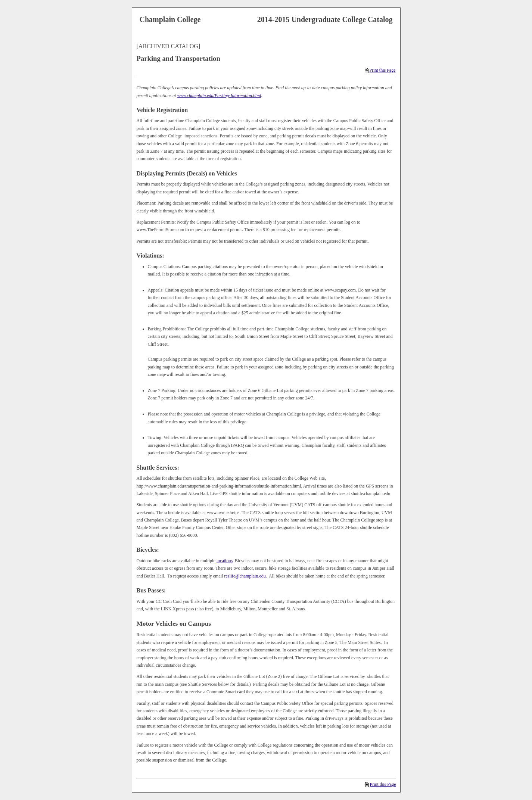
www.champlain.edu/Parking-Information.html (219, 96)
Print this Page (380, 70)
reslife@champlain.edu (245, 576)
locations (225, 561)
